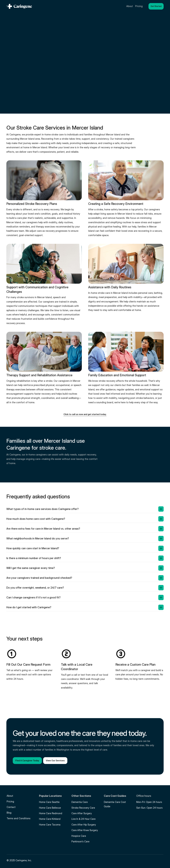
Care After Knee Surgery (85, 830)
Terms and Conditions (19, 818)
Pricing (10, 802)
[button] (156, 6)
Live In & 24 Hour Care (83, 819)
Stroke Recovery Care (83, 808)
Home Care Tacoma (50, 825)
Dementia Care (80, 802)
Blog (9, 813)
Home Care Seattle (49, 802)
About (10, 796)
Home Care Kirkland (50, 819)
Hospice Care (79, 836)
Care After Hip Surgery (84, 825)
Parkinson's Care (80, 841)
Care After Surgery (82, 813)
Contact (11, 807)
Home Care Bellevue (50, 808)
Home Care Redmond (51, 813)
